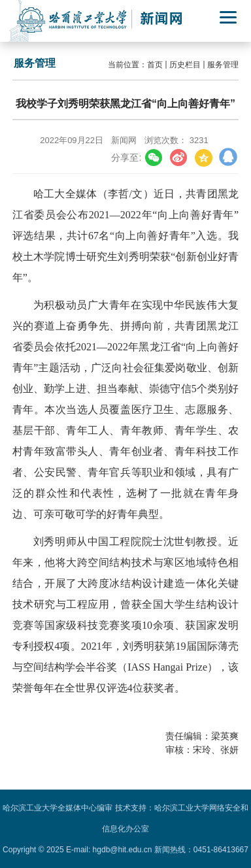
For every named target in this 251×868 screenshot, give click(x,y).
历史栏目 (185, 65)
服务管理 (223, 65)
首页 (155, 65)
